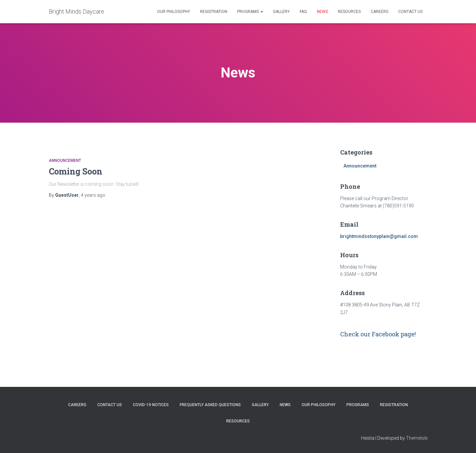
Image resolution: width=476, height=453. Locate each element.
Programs (250, 12)
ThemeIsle (417, 438)
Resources (349, 12)
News (322, 12)
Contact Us (410, 12)
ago (93, 195)
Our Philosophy (174, 12)
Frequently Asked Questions (210, 405)
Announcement (65, 161)
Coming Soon (76, 171)
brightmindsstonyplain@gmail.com (379, 236)
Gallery (281, 12)
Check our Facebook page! (378, 334)
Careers (380, 12)
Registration (214, 12)
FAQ (303, 12)
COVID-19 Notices (151, 405)
